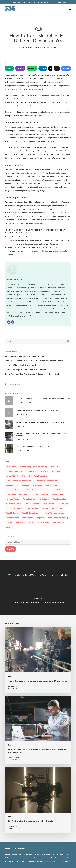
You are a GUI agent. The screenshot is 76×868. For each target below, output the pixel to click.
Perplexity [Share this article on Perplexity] (20, 68)
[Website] (13, 322)
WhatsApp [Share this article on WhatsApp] (32, 68)
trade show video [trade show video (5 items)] (32, 508)
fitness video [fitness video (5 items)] (11, 495)
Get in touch (60, 251)
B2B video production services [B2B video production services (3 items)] (37, 471)
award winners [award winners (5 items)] (11, 467)
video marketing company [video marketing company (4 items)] (31, 513)
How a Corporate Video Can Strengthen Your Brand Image (29, 356)
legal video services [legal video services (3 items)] (40, 495)
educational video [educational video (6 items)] (12, 490)
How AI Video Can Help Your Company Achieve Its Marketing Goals (32, 374)
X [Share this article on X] (50, 68)
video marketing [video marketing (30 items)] (12, 513)
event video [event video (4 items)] (45, 490)
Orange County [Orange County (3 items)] (44, 499)
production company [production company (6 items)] (13, 504)
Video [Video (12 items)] (60, 508)
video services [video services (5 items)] (44, 522)
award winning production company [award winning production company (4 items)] (34, 467)
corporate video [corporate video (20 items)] (12, 485)
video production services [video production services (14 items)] (15, 522)
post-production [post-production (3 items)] (59, 499)
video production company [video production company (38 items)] (58, 518)
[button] (70, 9)
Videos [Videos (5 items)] (32, 522)
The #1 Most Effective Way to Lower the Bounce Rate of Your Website (34, 361)
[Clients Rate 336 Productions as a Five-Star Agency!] (38, 601)
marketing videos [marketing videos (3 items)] (12, 499)
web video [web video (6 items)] (9, 527)
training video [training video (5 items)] (48, 508)
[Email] (9, 322)
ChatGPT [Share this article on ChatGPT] (9, 68)
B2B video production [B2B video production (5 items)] (14, 471)
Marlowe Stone (27, 47)
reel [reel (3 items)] (27, 504)
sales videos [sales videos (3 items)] (49, 504)
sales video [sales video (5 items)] (36, 504)
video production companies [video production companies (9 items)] (33, 518)
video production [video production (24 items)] (12, 518)
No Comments (52, 47)
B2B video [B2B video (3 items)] (55, 467)
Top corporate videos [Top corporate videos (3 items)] (14, 508)
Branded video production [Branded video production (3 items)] (15, 476)
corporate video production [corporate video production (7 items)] (32, 485)
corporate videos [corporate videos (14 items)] (53, 485)
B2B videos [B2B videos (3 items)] (56, 471)
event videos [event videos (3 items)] (58, 490)
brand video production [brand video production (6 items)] (38, 476)
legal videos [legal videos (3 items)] (24, 495)
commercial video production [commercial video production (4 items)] (47, 481)
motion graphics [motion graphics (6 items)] (29, 499)
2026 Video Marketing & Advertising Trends (23, 365)
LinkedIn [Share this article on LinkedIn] (43, 68)
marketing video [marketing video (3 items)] (58, 495)
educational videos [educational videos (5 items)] (30, 490)
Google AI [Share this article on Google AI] (66, 68)
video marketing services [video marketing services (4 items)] (54, 513)
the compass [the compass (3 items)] (63, 504)
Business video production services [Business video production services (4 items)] (19, 481)
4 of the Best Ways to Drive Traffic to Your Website (26, 370)
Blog (39, 29)
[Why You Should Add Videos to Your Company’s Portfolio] (38, 574)
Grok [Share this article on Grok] (57, 68)
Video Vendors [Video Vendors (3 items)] (58, 522)
